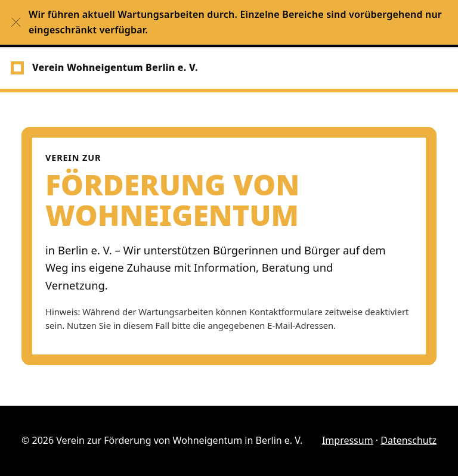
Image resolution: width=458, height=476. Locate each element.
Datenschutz (409, 440)
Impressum (348, 440)
